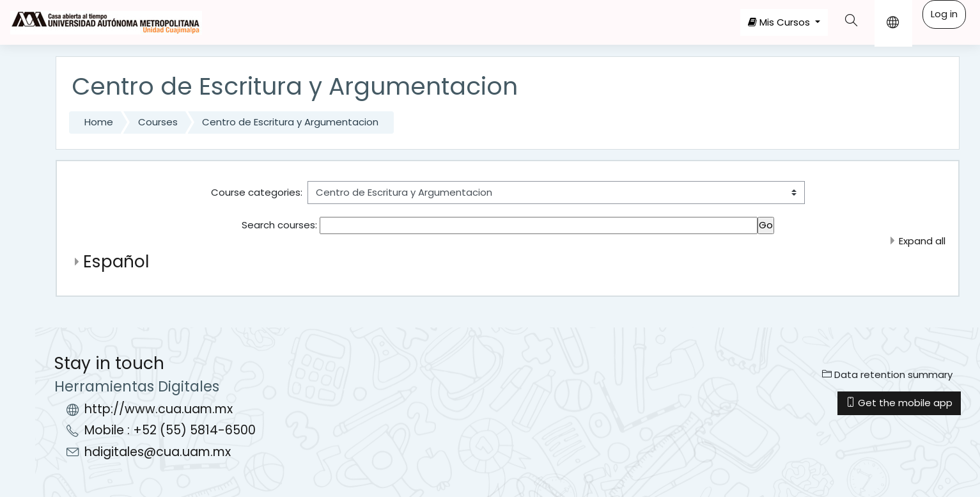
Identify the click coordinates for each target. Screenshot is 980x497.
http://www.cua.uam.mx (159, 409)
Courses (158, 122)
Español (116, 261)
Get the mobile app (899, 403)
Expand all (922, 241)
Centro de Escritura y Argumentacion (290, 122)
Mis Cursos (780, 22)
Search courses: (281, 225)
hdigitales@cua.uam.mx (158, 452)
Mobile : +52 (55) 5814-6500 (170, 430)
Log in (944, 14)
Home (99, 122)
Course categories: (257, 192)
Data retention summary (887, 375)
